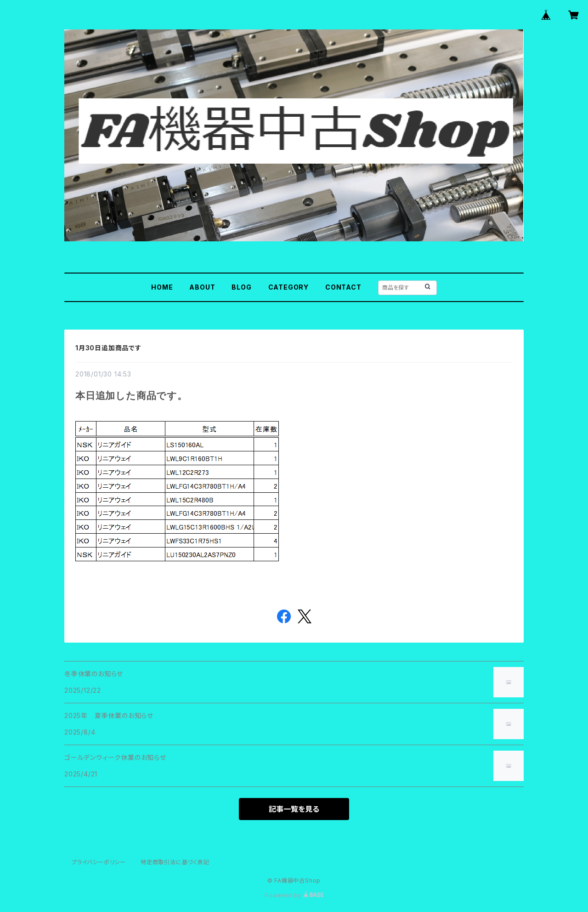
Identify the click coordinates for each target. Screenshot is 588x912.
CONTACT (343, 287)
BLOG (241, 287)
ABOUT (202, 287)
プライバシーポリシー (99, 862)
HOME (162, 287)
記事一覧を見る (294, 809)
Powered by (294, 895)
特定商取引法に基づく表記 (175, 862)
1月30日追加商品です (108, 348)
